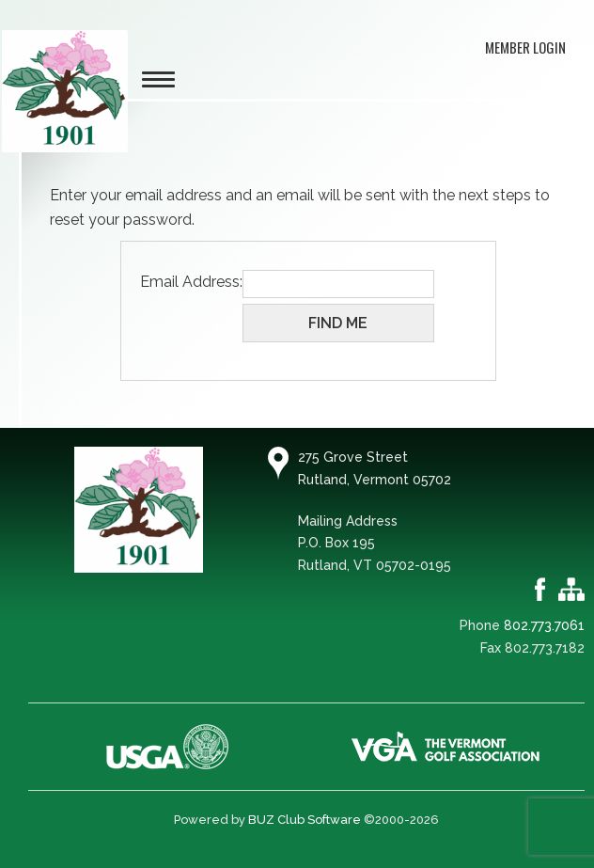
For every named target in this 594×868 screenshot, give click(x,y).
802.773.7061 (544, 625)
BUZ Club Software (305, 820)
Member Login (525, 47)
